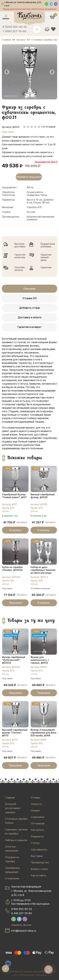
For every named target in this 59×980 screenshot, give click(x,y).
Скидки (35, 810)
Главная (10, 798)
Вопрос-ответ (40, 869)
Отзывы (36, 798)
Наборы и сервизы (16, 840)
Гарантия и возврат (29, 327)
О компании (12, 878)
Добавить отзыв (29, 308)
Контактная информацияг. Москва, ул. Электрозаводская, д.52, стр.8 (32, 891)
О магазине (38, 817)
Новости (36, 804)
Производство (40, 862)
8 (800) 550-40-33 (15, 27)
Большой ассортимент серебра (13, 808)
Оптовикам (38, 823)
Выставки (37, 856)
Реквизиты (37, 836)
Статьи (35, 843)
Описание (29, 289)
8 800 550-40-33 (22, 909)
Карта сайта (38, 875)
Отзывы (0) (30, 298)
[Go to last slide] (7, 72)
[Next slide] (52, 72)
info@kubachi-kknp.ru (24, 931)
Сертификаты (39, 850)
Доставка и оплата (30, 317)
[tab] (26, 97)
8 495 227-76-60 (22, 913)
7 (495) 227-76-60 (14, 31)
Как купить (37, 830)
